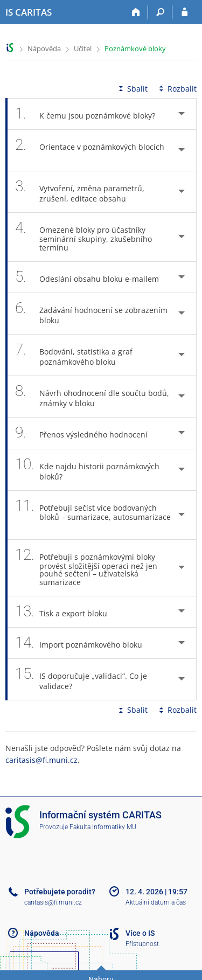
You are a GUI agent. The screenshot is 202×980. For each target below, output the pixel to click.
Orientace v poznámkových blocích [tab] (90, 150)
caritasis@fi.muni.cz (41, 760)
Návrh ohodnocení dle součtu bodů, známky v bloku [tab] (92, 397)
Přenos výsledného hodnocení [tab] (87, 433)
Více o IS (140, 933)
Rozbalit (177, 89)
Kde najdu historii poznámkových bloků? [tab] (87, 470)
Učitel (83, 48)
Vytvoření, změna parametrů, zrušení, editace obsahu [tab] (80, 192)
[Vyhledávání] (160, 12)
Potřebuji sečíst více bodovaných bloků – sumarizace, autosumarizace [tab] (93, 515)
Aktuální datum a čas (156, 902)
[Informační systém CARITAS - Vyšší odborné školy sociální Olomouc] (29, 12)
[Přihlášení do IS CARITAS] (184, 12)
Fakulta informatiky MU (103, 827)
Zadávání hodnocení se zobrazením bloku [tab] (91, 314)
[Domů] (136, 12)
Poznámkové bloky (135, 48)
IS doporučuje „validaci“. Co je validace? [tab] (81, 679)
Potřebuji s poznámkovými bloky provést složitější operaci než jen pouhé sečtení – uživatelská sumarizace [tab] (86, 568)
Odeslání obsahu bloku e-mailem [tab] (93, 277)
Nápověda (44, 48)
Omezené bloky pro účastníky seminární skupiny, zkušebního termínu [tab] (83, 237)
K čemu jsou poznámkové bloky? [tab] (91, 114)
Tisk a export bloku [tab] (67, 612)
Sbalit (132, 89)
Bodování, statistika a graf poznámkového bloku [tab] (74, 355)
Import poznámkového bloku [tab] (85, 643)
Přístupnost (142, 944)
